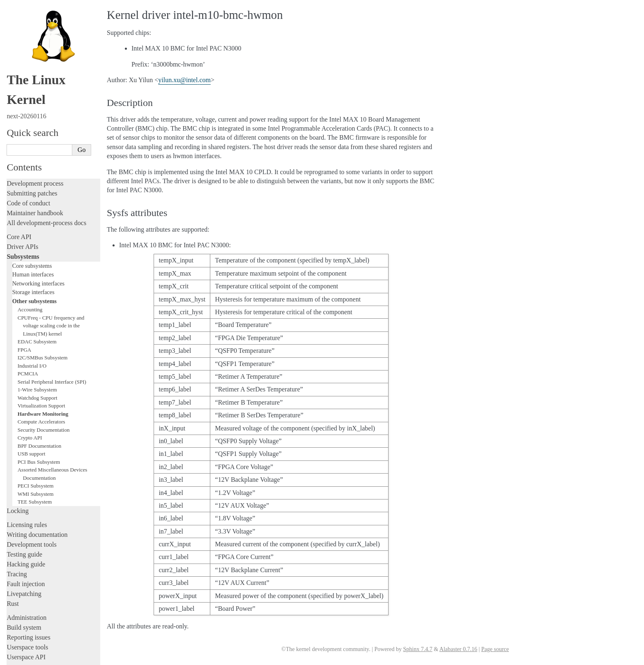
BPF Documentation (40, 348)
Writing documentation (37, 436)
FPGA (24, 252)
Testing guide (24, 456)
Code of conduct (28, 105)
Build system (24, 529)
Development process (35, 85)
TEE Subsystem (35, 404)
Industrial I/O (32, 268)
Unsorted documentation (39, 611)
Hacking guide (26, 466)
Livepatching (24, 496)
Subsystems (23, 158)
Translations (23, 625)
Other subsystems (34, 203)
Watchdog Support (38, 300)
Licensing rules (27, 427)
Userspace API (26, 559)
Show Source (24, 657)
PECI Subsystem (36, 388)
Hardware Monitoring (43, 316)
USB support (32, 356)
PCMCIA (28, 275)
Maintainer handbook (35, 115)
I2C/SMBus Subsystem (43, 259)
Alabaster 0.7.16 (458, 649)
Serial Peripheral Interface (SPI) (52, 284)
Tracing (17, 476)
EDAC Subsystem (37, 243)
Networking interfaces (38, 185)
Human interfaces (33, 176)
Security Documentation (44, 332)
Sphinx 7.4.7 (417, 649)
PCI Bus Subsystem (39, 364)
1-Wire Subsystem (37, 291)
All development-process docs (46, 125)
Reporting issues (28, 539)
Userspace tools (27, 549)
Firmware (19, 573)
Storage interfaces (33, 194)
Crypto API (30, 339)
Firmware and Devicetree (40, 583)
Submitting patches (32, 95)
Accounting (30, 211)
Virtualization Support (41, 307)
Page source (495, 649)
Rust (13, 505)
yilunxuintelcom (184, 80)
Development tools (31, 446)
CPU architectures (31, 597)
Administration (26, 519)
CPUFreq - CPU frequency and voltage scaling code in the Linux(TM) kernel (51, 228)
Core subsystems (32, 168)
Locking (17, 413)
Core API (19, 139)
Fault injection (26, 486)
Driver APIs (22, 148)
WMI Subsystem (36, 396)
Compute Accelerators (41, 323)
